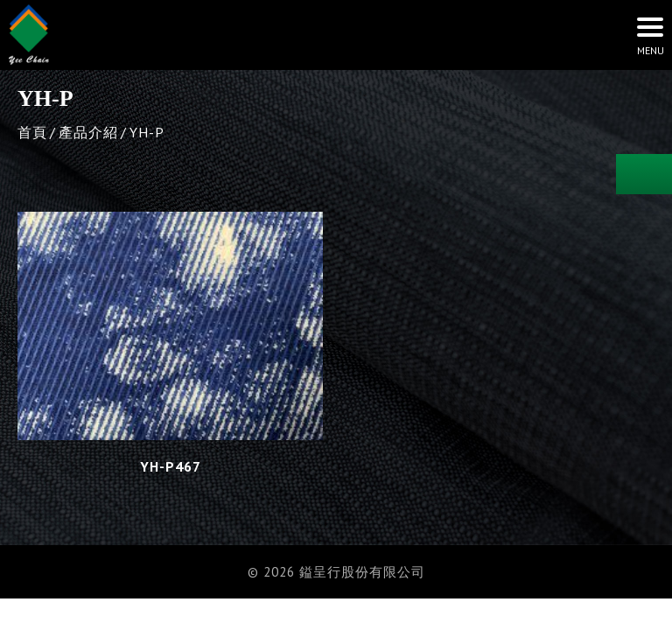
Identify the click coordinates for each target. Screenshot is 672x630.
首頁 (32, 132)
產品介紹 (88, 132)
